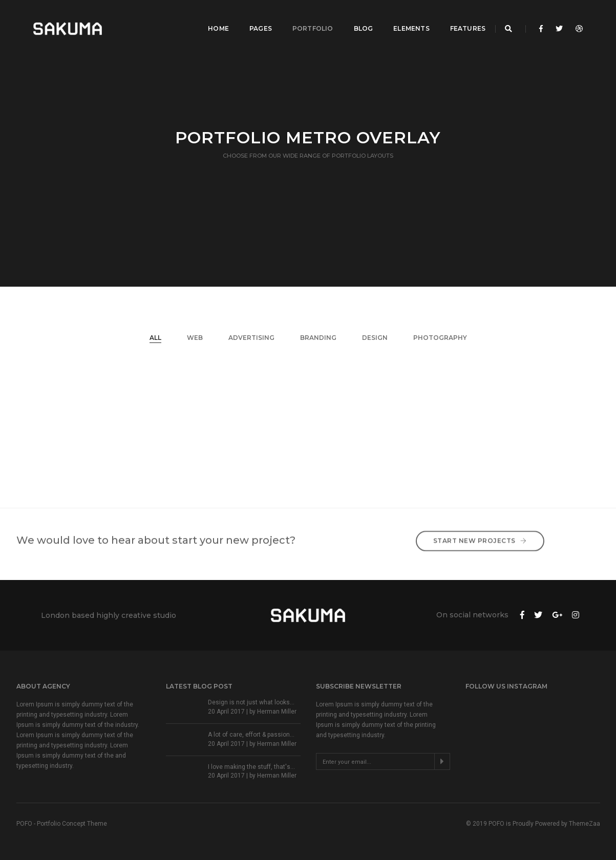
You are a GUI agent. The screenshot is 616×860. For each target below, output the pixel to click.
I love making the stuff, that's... (251, 767)
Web (195, 338)
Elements (401, 18)
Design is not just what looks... (251, 702)
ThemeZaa (585, 824)
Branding (318, 338)
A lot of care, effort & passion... (251, 735)
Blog (353, 18)
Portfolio (303, 18)
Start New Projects (480, 533)
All (155, 338)
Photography (440, 338)
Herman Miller (277, 712)
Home (209, 18)
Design (375, 338)
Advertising (251, 338)
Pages (251, 18)
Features (458, 18)
